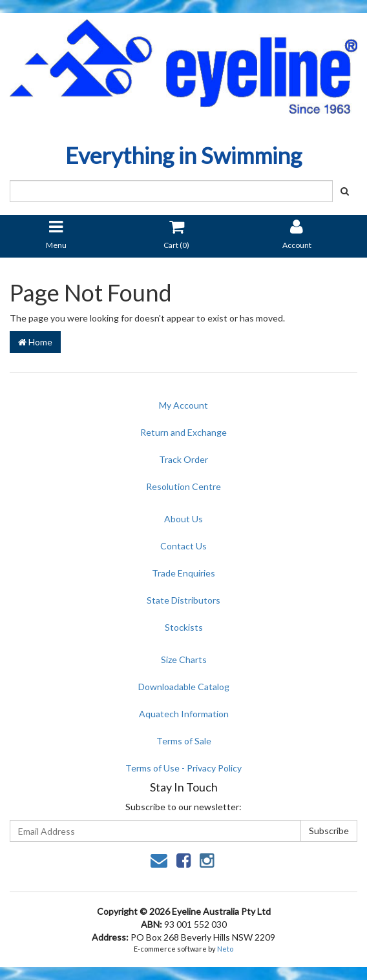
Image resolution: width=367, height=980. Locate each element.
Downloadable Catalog (184, 687)
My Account (183, 405)
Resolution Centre (183, 486)
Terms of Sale (184, 741)
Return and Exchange (183, 432)
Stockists (184, 627)
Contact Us (183, 546)
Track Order (183, 459)
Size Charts (184, 659)
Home (35, 342)
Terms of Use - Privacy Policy (183, 768)
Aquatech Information (184, 714)
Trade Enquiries (183, 573)
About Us (183, 519)
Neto (225, 949)
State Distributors (183, 600)
